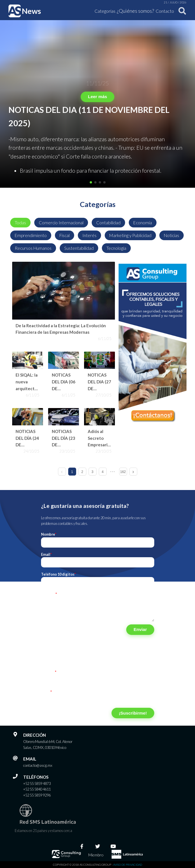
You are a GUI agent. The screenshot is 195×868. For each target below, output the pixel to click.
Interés (89, 235)
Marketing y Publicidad (130, 235)
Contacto (165, 11)
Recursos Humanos (33, 248)
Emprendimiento (31, 235)
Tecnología (116, 248)
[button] (91, 182)
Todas (20, 223)
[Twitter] (98, 846)
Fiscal (65, 235)
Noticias (172, 235)
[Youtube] (113, 846)
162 (123, 472)
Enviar (140, 629)
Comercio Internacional (61, 223)
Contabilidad (108, 223)
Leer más (97, 97)
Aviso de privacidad (128, 865)
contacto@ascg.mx (38, 765)
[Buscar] (181, 11)
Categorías (105, 11)
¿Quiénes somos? (135, 11)
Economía (143, 223)
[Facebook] (82, 846)
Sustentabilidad (79, 248)
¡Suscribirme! (133, 713)
